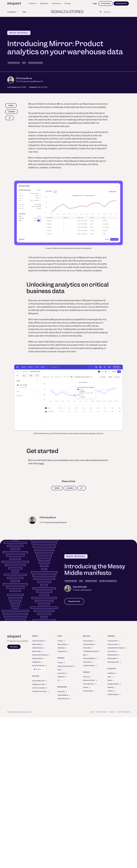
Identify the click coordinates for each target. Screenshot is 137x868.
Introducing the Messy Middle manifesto (95, 570)
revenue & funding (35, 62)
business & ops (14, 62)
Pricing (67, 4)
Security (112, 712)
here (42, 464)
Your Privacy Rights (123, 712)
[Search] (114, 12)
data (24, 62)
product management (108, 581)
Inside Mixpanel (19, 33)
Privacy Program (102, 712)
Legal (92, 712)
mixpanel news (91, 581)
